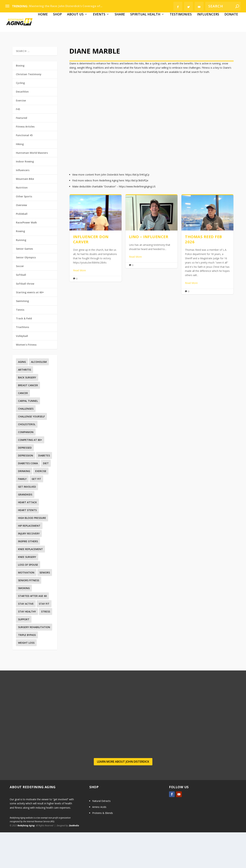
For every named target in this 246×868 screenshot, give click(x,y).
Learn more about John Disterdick (123, 797)
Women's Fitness (26, 380)
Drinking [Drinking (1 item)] (24, 507)
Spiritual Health (115, 50)
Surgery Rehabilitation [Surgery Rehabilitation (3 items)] (34, 663)
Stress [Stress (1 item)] (46, 647)
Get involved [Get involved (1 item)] (27, 522)
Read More (79, 306)
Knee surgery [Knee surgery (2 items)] (27, 593)
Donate (201, 50)
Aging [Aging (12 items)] (22, 398)
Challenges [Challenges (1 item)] (26, 444)
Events (69, 50)
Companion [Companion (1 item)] (26, 468)
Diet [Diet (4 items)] (46, 499)
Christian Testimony (29, 110)
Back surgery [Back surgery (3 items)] (27, 413)
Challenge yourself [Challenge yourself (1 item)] (31, 452)
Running (21, 276)
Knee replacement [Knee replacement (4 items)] (30, 585)
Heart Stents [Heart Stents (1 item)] (27, 546)
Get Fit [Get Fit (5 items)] (36, 515)
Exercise (21, 136)
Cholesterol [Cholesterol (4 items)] (27, 460)
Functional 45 (24, 171)
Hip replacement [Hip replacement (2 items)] (29, 561)
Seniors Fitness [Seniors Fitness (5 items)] (29, 616)
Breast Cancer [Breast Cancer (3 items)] (28, 421)
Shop (28, 50)
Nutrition (22, 223)
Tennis (20, 346)
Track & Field (24, 354)
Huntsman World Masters (32, 188)
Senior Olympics (26, 293)
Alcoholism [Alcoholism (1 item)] (39, 398)
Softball (21, 311)
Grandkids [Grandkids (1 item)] (25, 530)
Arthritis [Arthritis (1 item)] (25, 405)
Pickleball (22, 250)
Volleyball (22, 372)
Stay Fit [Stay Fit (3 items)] (44, 640)
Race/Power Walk (26, 258)
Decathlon (22, 127)
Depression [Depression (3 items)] (26, 491)
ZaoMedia (74, 861)
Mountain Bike (25, 215)
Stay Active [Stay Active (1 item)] (26, 640)
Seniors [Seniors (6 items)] (45, 608)
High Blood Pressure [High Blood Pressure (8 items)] (32, 554)
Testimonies (151, 50)
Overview (21, 241)
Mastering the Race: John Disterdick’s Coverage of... (66, 6)
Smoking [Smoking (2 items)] (24, 624)
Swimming (22, 337)
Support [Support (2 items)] (24, 655)
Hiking (20, 180)
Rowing (20, 267)
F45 (18, 145)
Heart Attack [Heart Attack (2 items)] (27, 538)
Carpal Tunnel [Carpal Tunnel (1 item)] (28, 437)
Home (13, 50)
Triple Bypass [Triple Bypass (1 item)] (27, 671)
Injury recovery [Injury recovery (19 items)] (29, 569)
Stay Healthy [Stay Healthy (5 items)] (27, 647)
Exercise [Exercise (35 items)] (41, 507)
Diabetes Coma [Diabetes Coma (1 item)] (28, 499)
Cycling (20, 119)
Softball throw (25, 319)
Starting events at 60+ (30, 328)
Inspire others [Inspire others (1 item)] (28, 577)
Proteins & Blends (103, 849)
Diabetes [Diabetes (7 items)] (44, 491)
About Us (45, 50)
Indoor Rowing (25, 197)
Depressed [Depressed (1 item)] (25, 483)
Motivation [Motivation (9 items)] (26, 608)
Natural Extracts (101, 837)
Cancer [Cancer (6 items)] (23, 429)
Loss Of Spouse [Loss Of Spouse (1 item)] (28, 601)
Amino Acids (99, 843)
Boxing (20, 101)
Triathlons (22, 363)
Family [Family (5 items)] (22, 515)
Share (90, 50)
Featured (22, 153)
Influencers (178, 50)
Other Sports (24, 232)
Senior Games (24, 284)
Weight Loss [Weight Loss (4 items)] (26, 679)
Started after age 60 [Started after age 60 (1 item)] (32, 632)
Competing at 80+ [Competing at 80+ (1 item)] (30, 476)
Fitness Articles (25, 162)
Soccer (20, 302)
